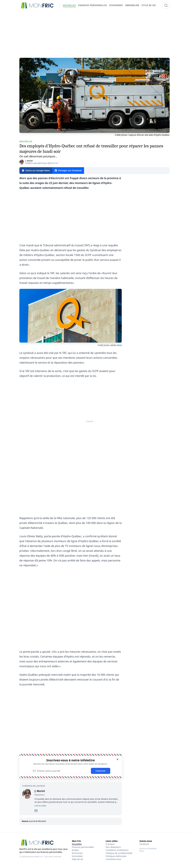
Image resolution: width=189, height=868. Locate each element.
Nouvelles (77, 844)
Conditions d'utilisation (117, 850)
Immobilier (77, 856)
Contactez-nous (113, 859)
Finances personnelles (83, 847)
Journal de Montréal (37, 821)
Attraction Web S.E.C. (35, 857)
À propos (110, 844)
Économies (77, 853)
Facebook (144, 844)
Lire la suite (40, 806)
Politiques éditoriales (116, 856)
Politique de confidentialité (119, 853)
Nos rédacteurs (113, 847)
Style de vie (78, 859)
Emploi (75, 850)
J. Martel (29, 161)
